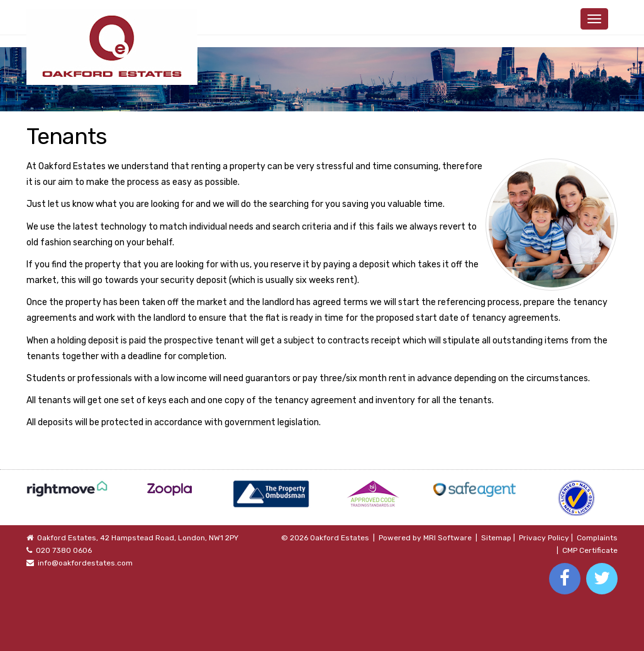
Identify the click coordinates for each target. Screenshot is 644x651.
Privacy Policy (544, 538)
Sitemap (496, 538)
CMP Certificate (590, 550)
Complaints (597, 538)
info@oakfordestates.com (85, 563)
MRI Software (447, 538)
